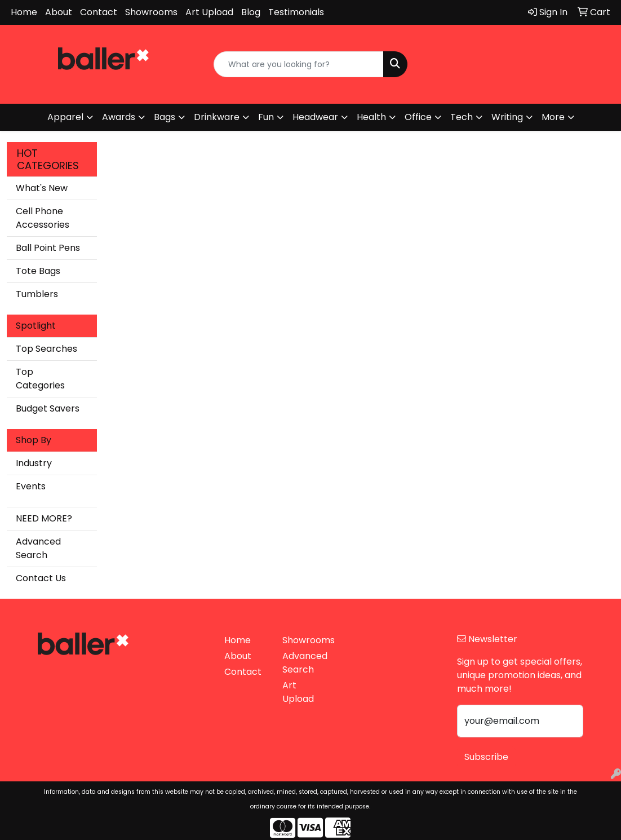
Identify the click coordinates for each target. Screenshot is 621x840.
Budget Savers (48, 408)
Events (31, 486)
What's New (42, 188)
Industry (34, 463)
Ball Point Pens (48, 248)
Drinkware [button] (217, 117)
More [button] (553, 117)
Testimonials (296, 12)
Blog (251, 12)
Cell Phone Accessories (43, 218)
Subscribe (486, 757)
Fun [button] (266, 117)
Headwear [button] (315, 117)
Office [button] (418, 117)
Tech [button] (462, 117)
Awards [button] (119, 117)
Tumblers (37, 294)
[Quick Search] (298, 64)
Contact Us (41, 578)
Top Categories (40, 379)
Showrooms (151, 12)
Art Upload (209, 12)
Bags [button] (165, 117)
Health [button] (371, 117)
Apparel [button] (65, 117)
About (59, 12)
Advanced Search (38, 548)
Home (24, 12)
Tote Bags (38, 271)
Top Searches (46, 349)
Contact (99, 12)
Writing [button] (507, 117)
